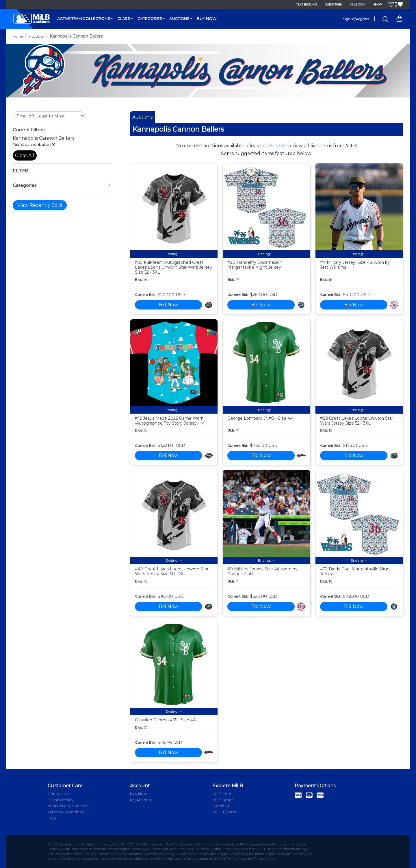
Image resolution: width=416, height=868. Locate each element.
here (280, 146)
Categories (150, 19)
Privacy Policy (61, 800)
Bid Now (169, 305)
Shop (377, 4)
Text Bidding (307, 4)
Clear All (25, 155)
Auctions (179, 19)
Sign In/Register (356, 19)
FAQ (52, 818)
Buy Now (207, 19)
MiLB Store (223, 800)
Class (124, 19)
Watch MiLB (223, 806)
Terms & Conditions (66, 812)
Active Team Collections (84, 19)
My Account (141, 800)
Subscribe (333, 4)
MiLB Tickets (224, 812)
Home (18, 36)
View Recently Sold (40, 205)
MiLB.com (357, 4)
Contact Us (58, 794)
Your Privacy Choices (67, 806)
